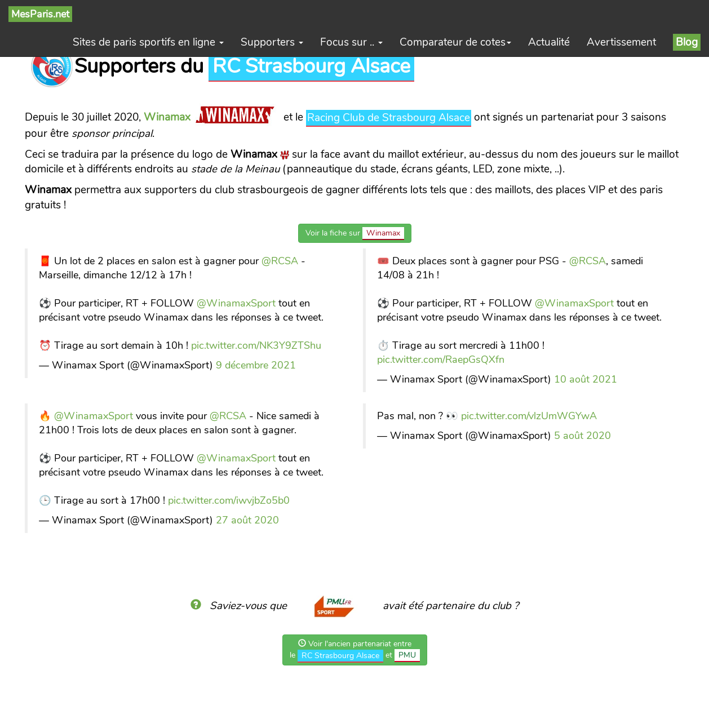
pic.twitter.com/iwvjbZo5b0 (229, 500)
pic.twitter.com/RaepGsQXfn (441, 359)
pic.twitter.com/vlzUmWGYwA (529, 416)
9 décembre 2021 (256, 365)
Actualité (549, 42)
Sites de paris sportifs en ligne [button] (148, 42)
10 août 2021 (586, 379)
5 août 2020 (582, 436)
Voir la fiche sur (355, 234)
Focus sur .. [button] (351, 42)
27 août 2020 (247, 520)
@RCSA (280, 261)
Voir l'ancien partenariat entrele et (355, 651)
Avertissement (621, 42)
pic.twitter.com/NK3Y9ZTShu (256, 345)
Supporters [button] (272, 42)
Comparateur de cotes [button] (455, 42)
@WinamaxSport (236, 303)
